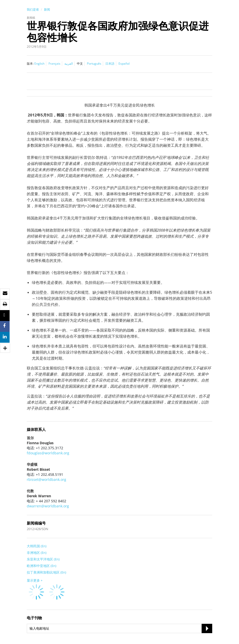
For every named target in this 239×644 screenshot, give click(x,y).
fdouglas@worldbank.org (48, 453)
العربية (69, 64)
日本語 (110, 64)
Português (94, 64)
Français (54, 64)
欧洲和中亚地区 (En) (42, 566)
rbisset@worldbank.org (46, 479)
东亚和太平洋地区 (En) (43, 559)
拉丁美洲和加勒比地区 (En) (46, 572)
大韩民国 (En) (37, 546)
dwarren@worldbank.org (48, 506)
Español (124, 64)
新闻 (47, 9)
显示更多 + (35, 580)
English (39, 64)
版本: (30, 64)
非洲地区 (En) (37, 553)
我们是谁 (33, 9)
